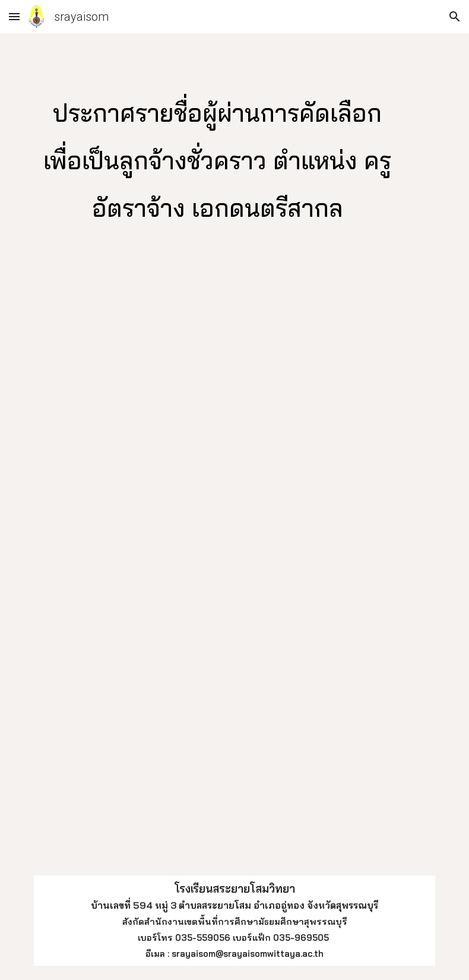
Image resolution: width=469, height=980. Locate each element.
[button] (14, 16)
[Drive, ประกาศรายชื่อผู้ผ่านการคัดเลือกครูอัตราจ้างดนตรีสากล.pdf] (235, 571)
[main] (218, 157)
